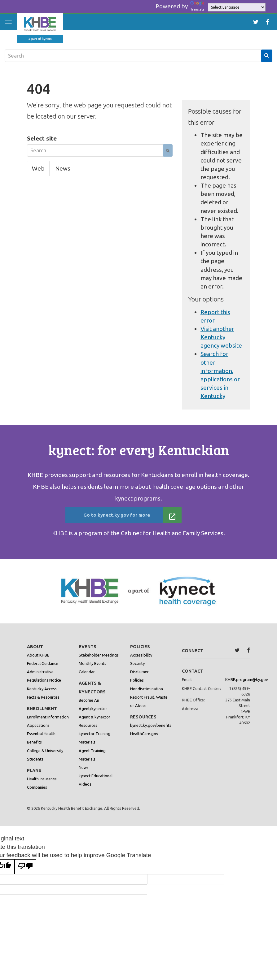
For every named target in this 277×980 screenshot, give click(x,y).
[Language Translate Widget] (237, 7)
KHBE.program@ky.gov (247, 684)
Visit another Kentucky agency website (221, 337)
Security (137, 668)
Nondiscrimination (147, 693)
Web (38, 168)
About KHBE (38, 660)
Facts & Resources (43, 702)
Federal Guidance (43, 668)
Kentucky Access (42, 693)
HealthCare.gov (144, 739)
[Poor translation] (25, 872)
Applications (38, 730)
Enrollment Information (48, 722)
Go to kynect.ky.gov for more (129, 516)
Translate (198, 6)
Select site (42, 138)
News (63, 168)
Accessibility (141, 660)
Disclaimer (139, 677)
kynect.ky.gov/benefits (151, 730)
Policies (137, 685)
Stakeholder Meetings (99, 660)
